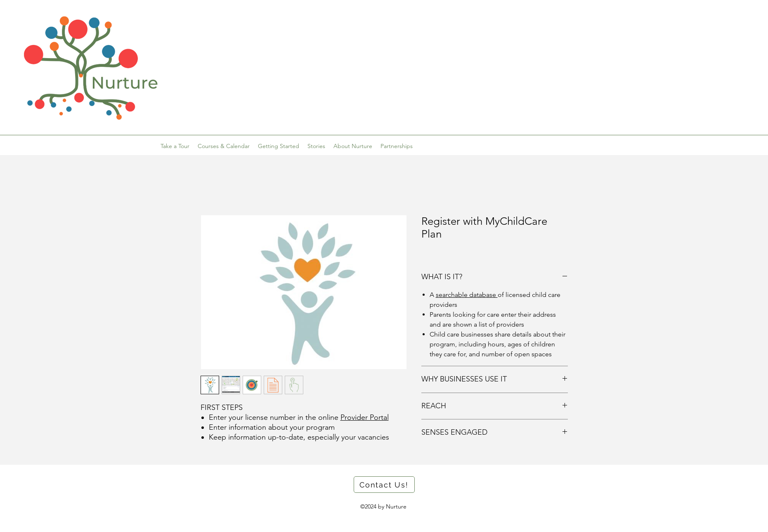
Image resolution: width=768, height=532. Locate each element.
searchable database (467, 295)
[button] (279, 146)
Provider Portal (365, 417)
